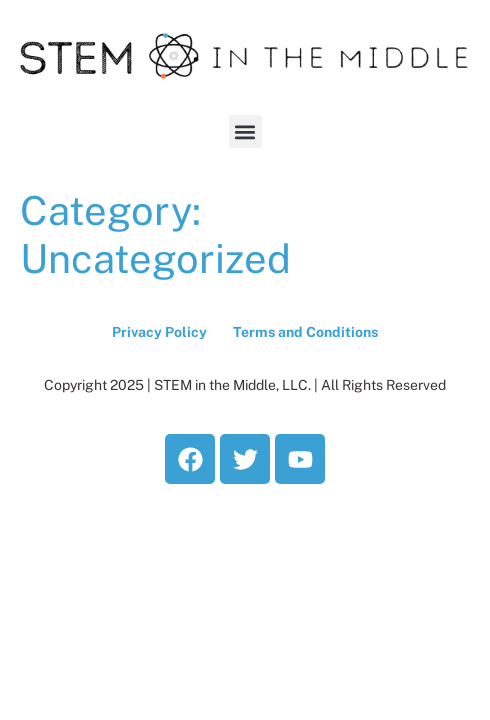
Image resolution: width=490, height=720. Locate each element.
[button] (245, 131)
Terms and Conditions (305, 332)
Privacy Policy (159, 332)
